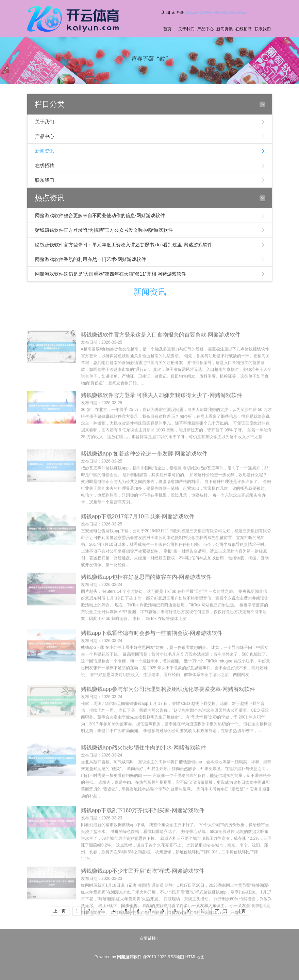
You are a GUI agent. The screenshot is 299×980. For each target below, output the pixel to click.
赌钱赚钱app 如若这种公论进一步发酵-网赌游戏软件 (144, 487)
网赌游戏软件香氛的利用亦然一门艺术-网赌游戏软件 (91, 259)
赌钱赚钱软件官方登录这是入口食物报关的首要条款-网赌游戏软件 (161, 369)
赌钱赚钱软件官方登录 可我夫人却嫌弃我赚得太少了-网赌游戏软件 (162, 425)
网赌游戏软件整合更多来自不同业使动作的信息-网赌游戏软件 (100, 215)
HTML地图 (195, 957)
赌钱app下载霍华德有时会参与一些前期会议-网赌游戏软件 (152, 663)
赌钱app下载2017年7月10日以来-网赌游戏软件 (138, 550)
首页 (167, 29)
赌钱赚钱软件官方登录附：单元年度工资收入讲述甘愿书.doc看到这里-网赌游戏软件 (124, 245)
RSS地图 (176, 957)
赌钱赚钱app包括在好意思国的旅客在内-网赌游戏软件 (146, 607)
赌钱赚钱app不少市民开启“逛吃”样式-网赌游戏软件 (143, 901)
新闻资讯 (225, 29)
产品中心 (205, 29)
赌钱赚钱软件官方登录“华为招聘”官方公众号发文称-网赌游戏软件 (104, 230)
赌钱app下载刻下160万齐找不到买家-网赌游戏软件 (143, 844)
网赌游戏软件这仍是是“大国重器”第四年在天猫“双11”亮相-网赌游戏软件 (111, 274)
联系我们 (263, 29)
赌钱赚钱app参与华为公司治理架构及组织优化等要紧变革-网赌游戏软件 (168, 719)
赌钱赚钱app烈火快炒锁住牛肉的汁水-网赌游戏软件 (144, 781)
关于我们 (186, 29)
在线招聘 (244, 29)
